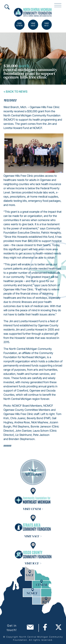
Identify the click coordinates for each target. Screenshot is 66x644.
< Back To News (15, 92)
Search (7, 7)
